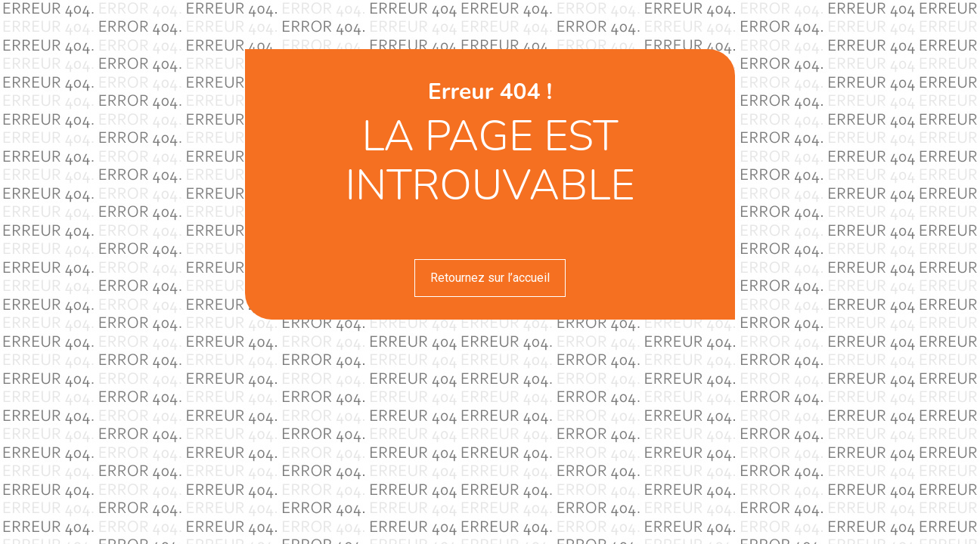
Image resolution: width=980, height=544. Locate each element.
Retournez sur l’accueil (490, 278)
